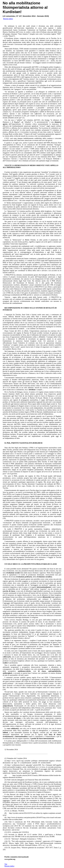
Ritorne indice (9, 866)
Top (6, 864)
